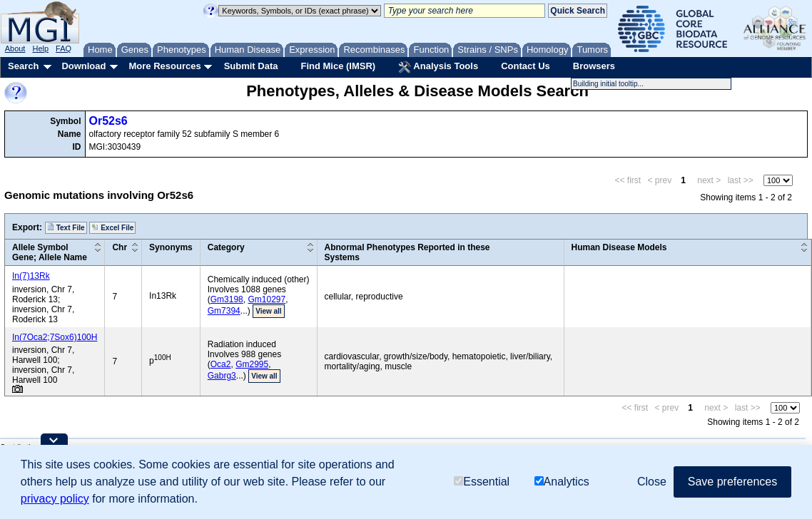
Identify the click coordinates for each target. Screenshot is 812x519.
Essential (482, 482)
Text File (66, 227)
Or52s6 (108, 121)
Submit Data (251, 66)
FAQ (64, 48)
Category (226, 247)
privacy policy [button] (55, 499)
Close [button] (652, 482)
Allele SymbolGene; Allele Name (50, 252)
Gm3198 (227, 299)
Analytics (562, 482)
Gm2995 (252, 364)
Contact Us (526, 66)
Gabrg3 (222, 376)
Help (40, 48)
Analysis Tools (438, 67)
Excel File (112, 227)
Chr (120, 247)
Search (23, 66)
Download (83, 66)
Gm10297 (267, 299)
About (15, 48)
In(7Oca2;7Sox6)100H (55, 337)
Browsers (594, 66)
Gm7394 (224, 311)
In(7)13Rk (31, 276)
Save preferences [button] (732, 482)
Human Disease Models (619, 247)
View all (269, 311)
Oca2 (221, 364)
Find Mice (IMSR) (338, 66)
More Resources (164, 66)
